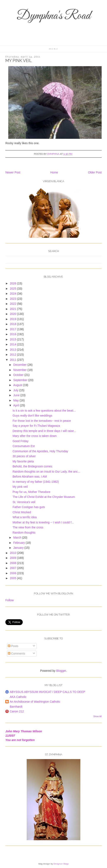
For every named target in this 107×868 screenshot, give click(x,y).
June (17, 395)
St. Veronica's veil (24, 502)
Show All (97, 716)
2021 (14, 309)
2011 (14, 360)
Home (54, 172)
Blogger (61, 671)
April (17, 405)
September (21, 380)
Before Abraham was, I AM (30, 477)
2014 (14, 344)
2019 (14, 319)
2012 (14, 355)
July (16, 390)
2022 (14, 304)
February (19, 543)
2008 (14, 563)
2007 (14, 568)
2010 (14, 553)
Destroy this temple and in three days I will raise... (44, 431)
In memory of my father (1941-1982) (36, 482)
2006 (14, 573)
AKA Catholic (18, 697)
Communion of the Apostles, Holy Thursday (40, 451)
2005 (14, 578)
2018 (14, 324)
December (20, 365)
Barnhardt (16, 707)
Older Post (95, 172)
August (18, 385)
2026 (14, 283)
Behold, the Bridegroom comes (32, 466)
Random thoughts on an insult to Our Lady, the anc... (46, 472)
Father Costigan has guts (29, 507)
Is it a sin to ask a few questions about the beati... (44, 411)
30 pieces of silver (24, 456)
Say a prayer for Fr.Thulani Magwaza (36, 426)
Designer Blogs (61, 864)
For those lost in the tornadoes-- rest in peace (42, 421)
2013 (14, 350)
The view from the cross (28, 527)
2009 (14, 558)
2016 (14, 334)
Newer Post (13, 172)
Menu (54, 49)
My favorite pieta (23, 461)
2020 (14, 314)
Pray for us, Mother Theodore (32, 492)
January (19, 548)
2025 (14, 289)
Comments (17, 653)
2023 (14, 299)
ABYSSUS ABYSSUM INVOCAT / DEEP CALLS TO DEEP (47, 692)
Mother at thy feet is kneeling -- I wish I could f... (43, 522)
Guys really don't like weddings (32, 416)
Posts (13, 646)
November (20, 370)
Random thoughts (24, 533)
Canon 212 (17, 711)
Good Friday (21, 441)
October (19, 375)
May (16, 400)
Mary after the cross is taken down (35, 436)
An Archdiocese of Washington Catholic (35, 702)
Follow (10, 600)
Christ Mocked (22, 512)
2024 (14, 294)
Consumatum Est (24, 446)
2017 (14, 329)
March (18, 538)
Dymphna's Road (53, 16)
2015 (14, 339)
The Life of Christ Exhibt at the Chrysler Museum (44, 497)
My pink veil (20, 487)
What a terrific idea (25, 517)
